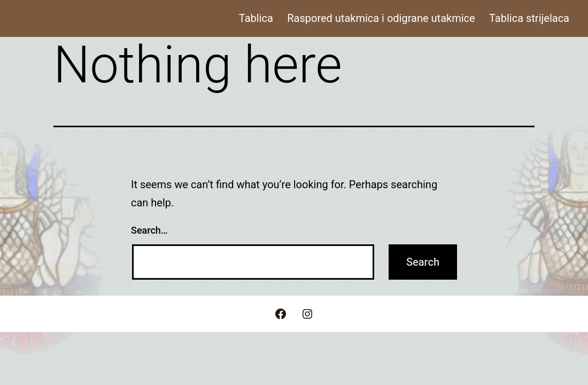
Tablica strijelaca (529, 18)
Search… (149, 230)
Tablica (256, 18)
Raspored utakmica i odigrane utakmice (381, 18)
